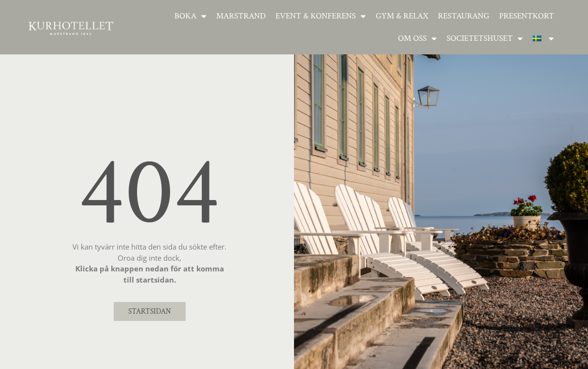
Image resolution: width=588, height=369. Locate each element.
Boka (190, 16)
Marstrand (241, 16)
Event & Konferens (321, 16)
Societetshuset (485, 39)
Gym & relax (402, 16)
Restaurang (464, 16)
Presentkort (527, 16)
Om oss (417, 39)
